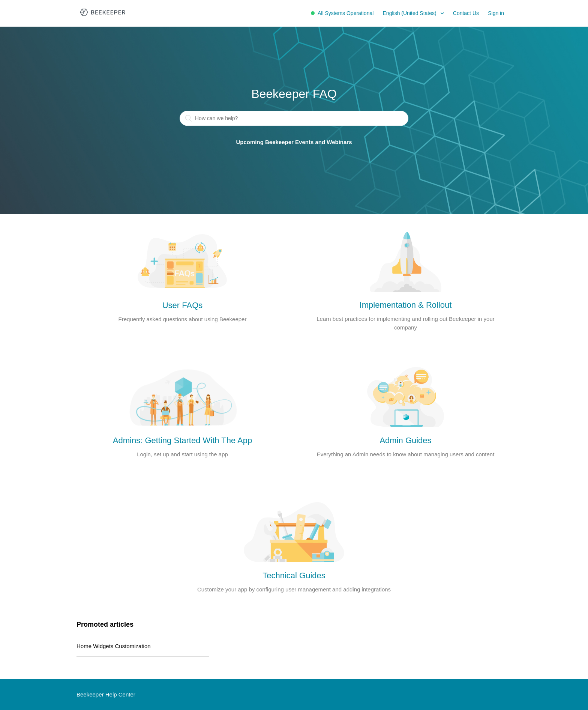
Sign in (496, 13)
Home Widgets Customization (114, 646)
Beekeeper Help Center (106, 694)
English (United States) (410, 13)
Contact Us (466, 13)
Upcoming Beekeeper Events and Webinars (294, 142)
